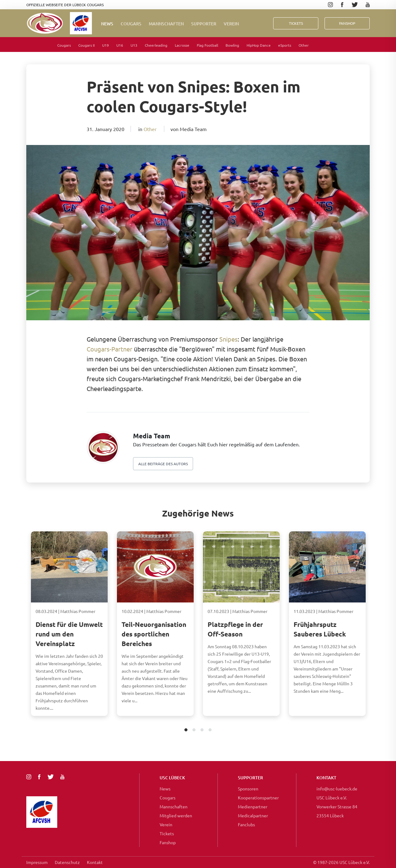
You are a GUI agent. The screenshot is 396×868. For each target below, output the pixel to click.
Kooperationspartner (258, 798)
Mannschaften (166, 24)
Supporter (204, 24)
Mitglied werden (176, 815)
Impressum (37, 862)
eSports (285, 45)
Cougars (131, 24)
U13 (134, 45)
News (107, 24)
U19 (105, 45)
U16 (120, 45)
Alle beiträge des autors (163, 464)
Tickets (296, 23)
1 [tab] (186, 730)
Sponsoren (248, 789)
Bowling (232, 45)
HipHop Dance (259, 45)
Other (304, 45)
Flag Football (207, 45)
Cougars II (86, 45)
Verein (231, 24)
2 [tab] (194, 730)
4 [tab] (210, 730)
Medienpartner (253, 806)
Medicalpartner (253, 815)
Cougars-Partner (110, 349)
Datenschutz (67, 862)
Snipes (228, 339)
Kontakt (95, 862)
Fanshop (168, 842)
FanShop (347, 23)
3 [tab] (202, 730)
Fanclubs (246, 824)
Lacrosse (182, 45)
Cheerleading (156, 45)
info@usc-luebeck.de (337, 789)
